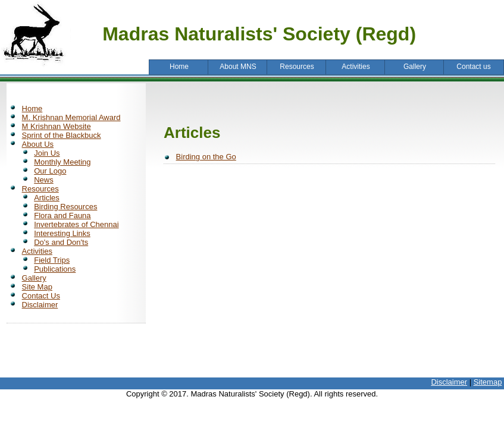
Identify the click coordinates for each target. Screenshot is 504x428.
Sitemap (488, 382)
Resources (40, 189)
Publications (55, 269)
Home (32, 108)
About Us (38, 144)
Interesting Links (62, 233)
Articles (47, 198)
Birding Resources (65, 207)
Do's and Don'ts (61, 242)
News (44, 180)
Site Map (37, 287)
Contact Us (41, 296)
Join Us (47, 153)
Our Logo (50, 171)
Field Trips (52, 260)
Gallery (34, 278)
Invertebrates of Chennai (76, 224)
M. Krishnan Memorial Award (71, 117)
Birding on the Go (206, 157)
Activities (37, 251)
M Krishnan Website (57, 126)
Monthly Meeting (62, 162)
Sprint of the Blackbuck (62, 135)
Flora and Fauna (62, 215)
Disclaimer (40, 305)
